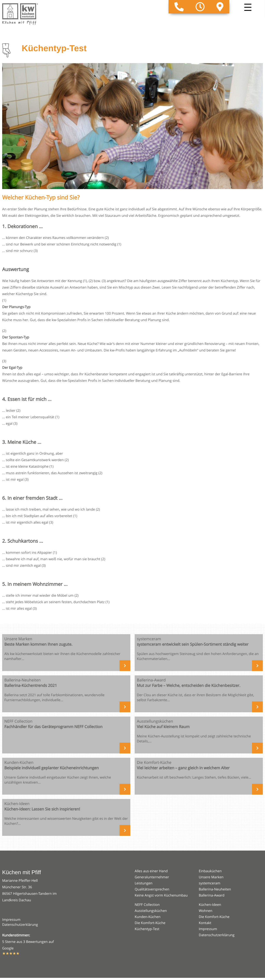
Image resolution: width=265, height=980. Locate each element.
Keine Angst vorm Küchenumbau (161, 895)
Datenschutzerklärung (20, 924)
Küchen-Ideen (210, 905)
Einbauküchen (210, 871)
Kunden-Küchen (148, 917)
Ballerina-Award (212, 895)
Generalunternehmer (152, 877)
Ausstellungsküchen (151, 911)
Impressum (11, 920)
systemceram (210, 883)
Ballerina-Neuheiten (215, 889)
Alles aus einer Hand (151, 871)
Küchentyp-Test (147, 929)
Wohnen (206, 911)
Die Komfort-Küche (150, 923)
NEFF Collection (147, 905)
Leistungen (144, 883)
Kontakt (205, 923)
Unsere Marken (211, 877)
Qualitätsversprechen (152, 889)
